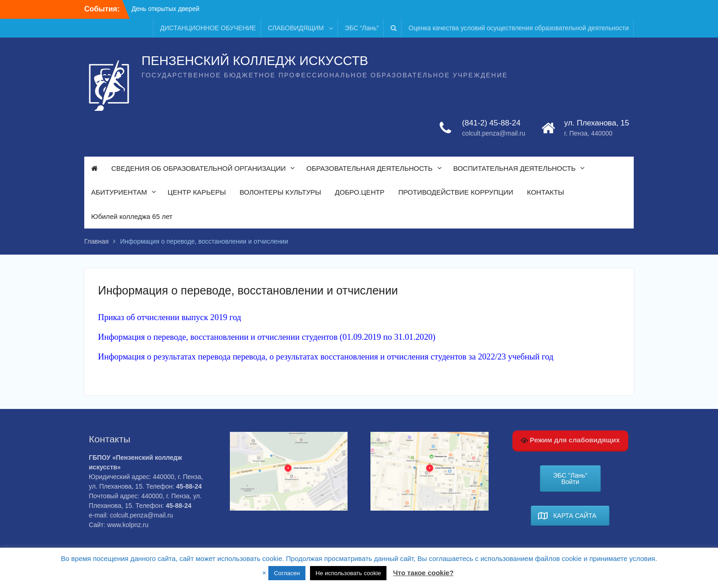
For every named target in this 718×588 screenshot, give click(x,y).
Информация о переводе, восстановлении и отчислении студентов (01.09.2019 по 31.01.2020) (267, 337)
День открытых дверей (165, 9)
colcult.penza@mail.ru (494, 133)
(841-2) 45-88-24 (491, 123)
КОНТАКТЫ (546, 192)
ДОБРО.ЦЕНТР (359, 192)
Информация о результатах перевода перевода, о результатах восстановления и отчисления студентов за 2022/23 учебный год (326, 357)
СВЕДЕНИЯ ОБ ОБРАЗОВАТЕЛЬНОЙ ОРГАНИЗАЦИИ (199, 168)
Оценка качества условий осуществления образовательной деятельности (519, 28)
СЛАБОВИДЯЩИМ (296, 28)
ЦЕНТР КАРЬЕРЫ (197, 192)
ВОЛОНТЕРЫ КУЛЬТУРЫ (280, 192)
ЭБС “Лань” (362, 28)
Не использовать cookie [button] (348, 573)
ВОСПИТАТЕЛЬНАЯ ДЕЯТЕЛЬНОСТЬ (514, 168)
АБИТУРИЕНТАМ (119, 192)
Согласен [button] (287, 573)
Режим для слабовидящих (570, 440)
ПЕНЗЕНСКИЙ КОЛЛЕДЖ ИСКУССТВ (255, 61)
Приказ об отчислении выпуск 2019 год (171, 317)
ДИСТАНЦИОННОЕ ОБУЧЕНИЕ (208, 28)
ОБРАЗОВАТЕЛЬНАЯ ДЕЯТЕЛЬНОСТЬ (370, 168)
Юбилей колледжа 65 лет (132, 216)
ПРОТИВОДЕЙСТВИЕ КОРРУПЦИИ (456, 192)
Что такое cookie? (423, 573)
